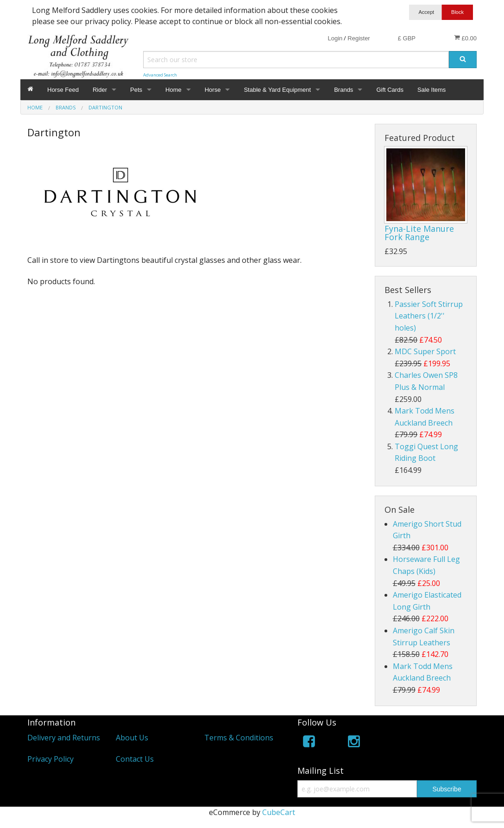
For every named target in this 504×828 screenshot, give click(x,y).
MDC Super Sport (425, 351)
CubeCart (279, 812)
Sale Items (432, 90)
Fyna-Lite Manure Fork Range (419, 233)
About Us (132, 738)
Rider (100, 90)
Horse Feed (63, 90)
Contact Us (135, 759)
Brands (343, 90)
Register (359, 38)
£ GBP (407, 38)
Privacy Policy (50, 759)
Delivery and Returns (64, 738)
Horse (213, 90)
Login (335, 38)
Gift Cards (390, 90)
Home (173, 90)
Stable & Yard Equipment (277, 90)
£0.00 (465, 38)
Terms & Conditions (239, 738)
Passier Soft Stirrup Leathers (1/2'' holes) (429, 316)
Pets (136, 90)
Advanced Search (160, 75)
